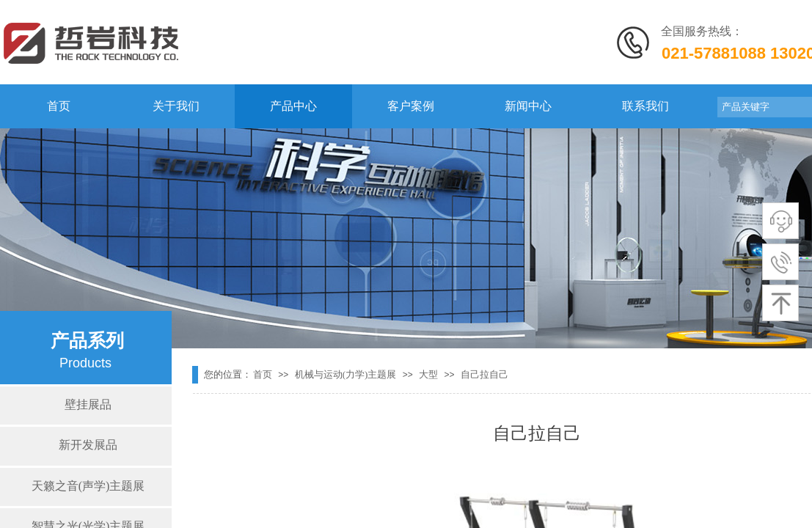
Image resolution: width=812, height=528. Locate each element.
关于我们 (176, 106)
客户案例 (411, 106)
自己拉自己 (484, 374)
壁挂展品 (88, 404)
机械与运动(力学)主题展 (346, 374)
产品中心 (293, 106)
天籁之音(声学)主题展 (88, 486)
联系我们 (645, 106)
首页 (59, 106)
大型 (428, 374)
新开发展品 (88, 445)
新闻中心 (528, 106)
